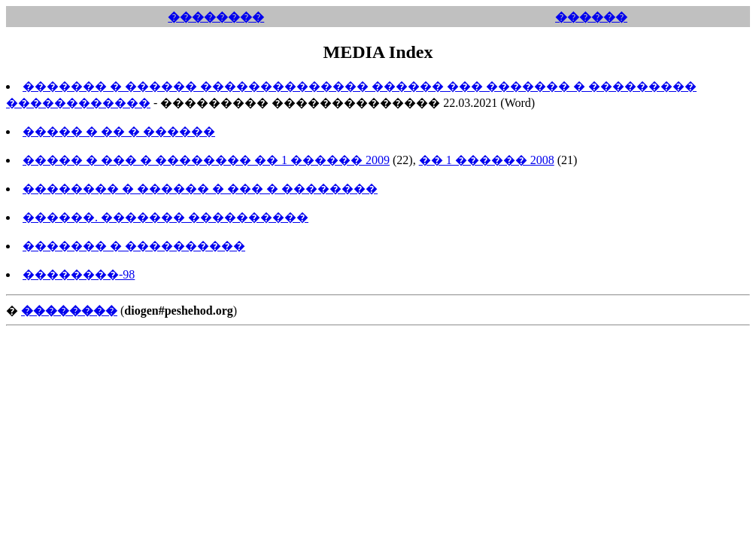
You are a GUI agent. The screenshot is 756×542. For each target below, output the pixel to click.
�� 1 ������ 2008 (487, 160)
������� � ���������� (134, 246)
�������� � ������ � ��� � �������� (200, 189)
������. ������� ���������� (165, 217)
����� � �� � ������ (119, 131)
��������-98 (79, 274)
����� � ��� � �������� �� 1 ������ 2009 (206, 160)
